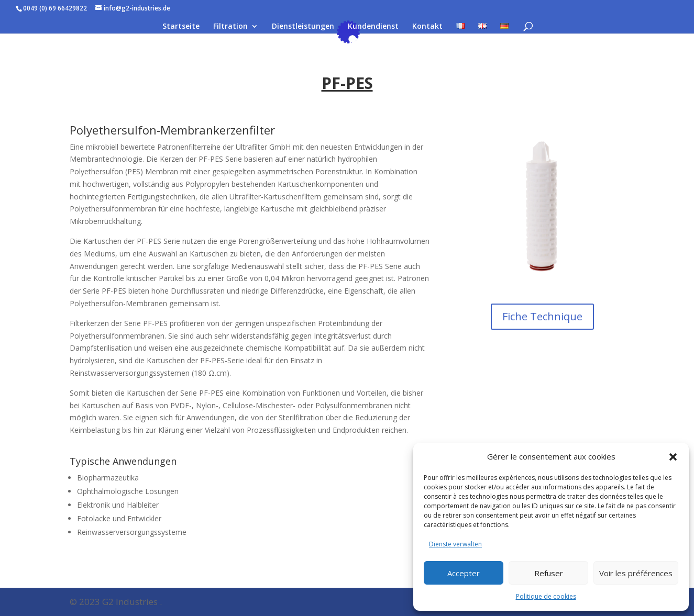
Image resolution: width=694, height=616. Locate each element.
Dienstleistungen (303, 27)
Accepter (464, 573)
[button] (673, 457)
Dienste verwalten (455, 544)
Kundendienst (373, 27)
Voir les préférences (636, 573)
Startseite (181, 27)
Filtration (230, 27)
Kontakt (427, 27)
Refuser (549, 573)
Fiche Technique (542, 316)
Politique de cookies (546, 596)
